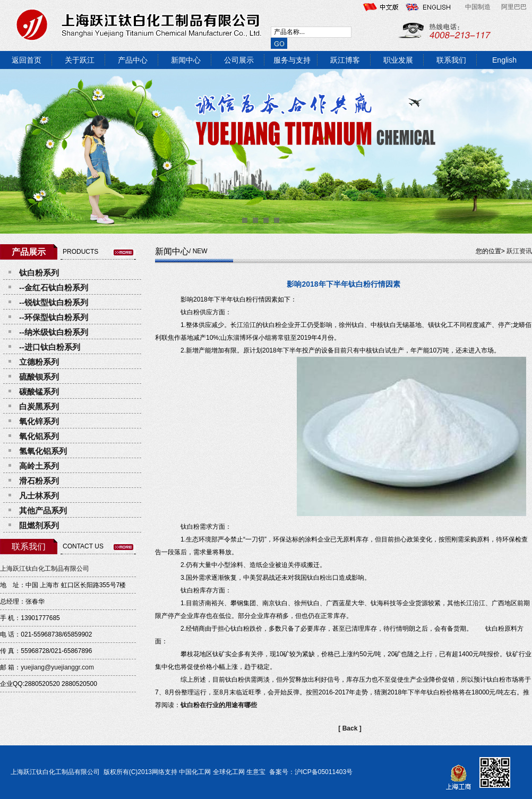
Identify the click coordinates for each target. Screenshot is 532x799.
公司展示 (239, 60)
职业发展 (398, 60)
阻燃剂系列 (39, 525)
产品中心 (133, 60)
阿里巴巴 (514, 7)
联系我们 (451, 60)
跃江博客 (345, 60)
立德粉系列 (39, 362)
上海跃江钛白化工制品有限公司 (45, 569)
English (504, 60)
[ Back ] (350, 728)
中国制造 (478, 7)
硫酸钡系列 (39, 377)
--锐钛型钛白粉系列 (54, 302)
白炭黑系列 (39, 406)
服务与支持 (292, 60)
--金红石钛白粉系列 (54, 287)
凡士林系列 (39, 496)
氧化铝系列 (39, 436)
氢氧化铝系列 (43, 451)
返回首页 (27, 60)
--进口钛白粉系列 (50, 347)
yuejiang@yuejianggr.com (57, 667)
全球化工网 (229, 772)
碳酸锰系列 (39, 392)
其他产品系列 (43, 510)
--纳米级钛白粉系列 (54, 332)
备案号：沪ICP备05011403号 (310, 772)
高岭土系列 (39, 466)
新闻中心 (186, 60)
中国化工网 (195, 772)
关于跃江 (80, 60)
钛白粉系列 (39, 273)
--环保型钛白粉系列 (54, 317)
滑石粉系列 (39, 481)
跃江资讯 (519, 251)
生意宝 (256, 772)
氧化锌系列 (39, 421)
